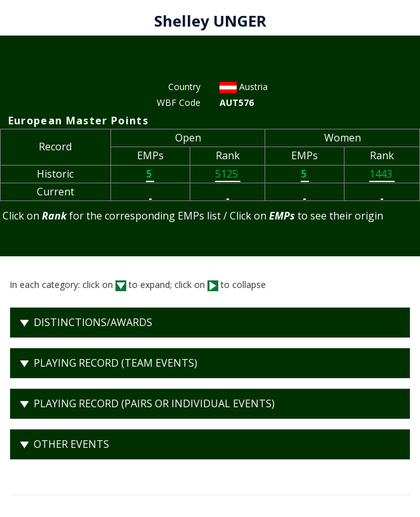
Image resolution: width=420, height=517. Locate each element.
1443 (382, 174)
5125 (228, 174)
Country (184, 87)
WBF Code (179, 102)
